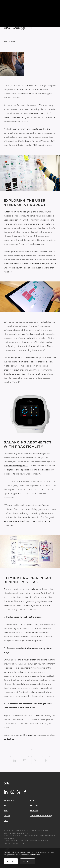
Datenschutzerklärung (41, 816)
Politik (7, 816)
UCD (6, 821)
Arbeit (33, 801)
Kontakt (34, 811)
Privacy (33, 855)
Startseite (9, 801)
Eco (6, 811)
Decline (28, 861)
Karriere (34, 806)
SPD (6, 806)
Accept (11, 861)
